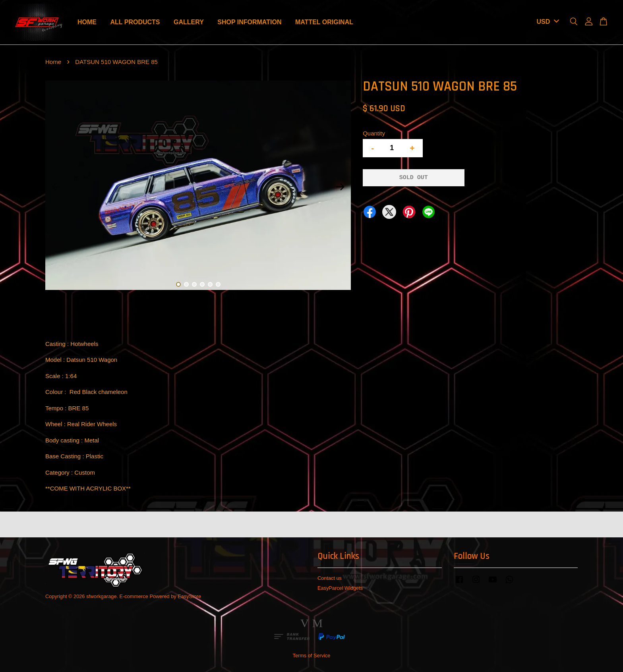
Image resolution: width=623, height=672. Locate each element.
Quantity (374, 133)
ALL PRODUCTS (135, 22)
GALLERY (189, 22)
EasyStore (189, 596)
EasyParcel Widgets (340, 588)
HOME (87, 22)
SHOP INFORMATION (249, 22)
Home (53, 62)
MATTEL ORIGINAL (324, 22)
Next (340, 187)
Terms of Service (312, 656)
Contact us (330, 578)
